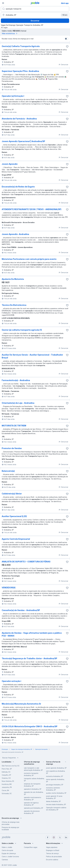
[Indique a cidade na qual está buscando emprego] (35, 15)
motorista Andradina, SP (54, 776)
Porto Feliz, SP (7, 769)
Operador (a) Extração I (13, 96)
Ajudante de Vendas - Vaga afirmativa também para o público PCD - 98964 (32, 634)
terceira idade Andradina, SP (56, 804)
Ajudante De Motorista (13, 279)
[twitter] (60, 837)
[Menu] (3, 3)
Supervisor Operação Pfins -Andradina (20, 71)
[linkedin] (66, 837)
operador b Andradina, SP (33, 789)
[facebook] (48, 837)
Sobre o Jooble (7, 847)
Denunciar (63, 65)
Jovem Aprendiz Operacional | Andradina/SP (23, 141)
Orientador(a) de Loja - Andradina (18, 403)
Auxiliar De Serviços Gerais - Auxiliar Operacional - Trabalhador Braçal (32, 356)
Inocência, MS (7, 784)
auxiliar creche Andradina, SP (56, 793)
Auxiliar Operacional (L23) (14, 516)
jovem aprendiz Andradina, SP (56, 768)
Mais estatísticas (10, 33)
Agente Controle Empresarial (16, 539)
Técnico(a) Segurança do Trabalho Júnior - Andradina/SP (29, 658)
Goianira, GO (6, 778)
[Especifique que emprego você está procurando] (35, 9)
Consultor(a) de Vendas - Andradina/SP (21, 610)
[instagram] (54, 837)
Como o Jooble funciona (10, 857)
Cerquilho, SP (6, 775)
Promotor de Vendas (12, 448)
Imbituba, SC (6, 772)
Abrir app (65, 3)
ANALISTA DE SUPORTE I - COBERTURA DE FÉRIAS (26, 562)
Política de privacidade (54, 857)
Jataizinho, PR (7, 787)
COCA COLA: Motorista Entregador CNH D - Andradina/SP (30, 726)
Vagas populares (52, 847)
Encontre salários (52, 860)
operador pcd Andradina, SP (33, 808)
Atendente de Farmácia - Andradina (19, 119)
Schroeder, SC (7, 793)
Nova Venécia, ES (8, 781)
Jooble (14, 865)
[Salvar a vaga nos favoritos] (67, 47)
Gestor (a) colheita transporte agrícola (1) (22, 330)
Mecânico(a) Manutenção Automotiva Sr (21, 704)
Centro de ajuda (7, 850)
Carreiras (5, 860)
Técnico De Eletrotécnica (14, 305)
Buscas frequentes (11, 758)
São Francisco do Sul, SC (11, 766)
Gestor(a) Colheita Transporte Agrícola (21, 46)
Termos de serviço (52, 853)
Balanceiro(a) (8, 471)
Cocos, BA (5, 790)
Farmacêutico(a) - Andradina (16, 380)
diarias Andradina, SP (53, 801)
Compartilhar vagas (31, 847)
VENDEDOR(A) (9, 588)
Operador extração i (11, 681)
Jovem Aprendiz (10, 164)
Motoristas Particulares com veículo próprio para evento (29, 259)
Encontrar (35, 21)
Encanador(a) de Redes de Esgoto (18, 187)
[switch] (66, 39)
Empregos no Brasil (53, 850)
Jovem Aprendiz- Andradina (15, 234)
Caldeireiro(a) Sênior (12, 494)
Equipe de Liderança (9, 853)
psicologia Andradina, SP (55, 785)
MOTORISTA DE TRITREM (14, 426)
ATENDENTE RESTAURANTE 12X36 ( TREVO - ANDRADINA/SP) (32, 209)
